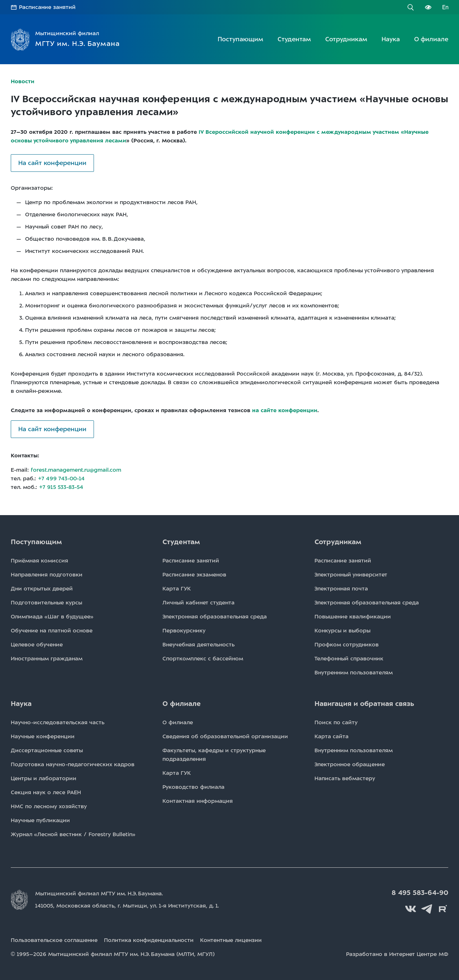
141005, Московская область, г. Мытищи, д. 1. (127, 906)
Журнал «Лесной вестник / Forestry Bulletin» (73, 834)
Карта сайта (332, 736)
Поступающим (240, 39)
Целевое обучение (37, 645)
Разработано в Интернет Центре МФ (397, 954)
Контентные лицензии (231, 940)
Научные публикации (40, 820)
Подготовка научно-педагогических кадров (73, 764)
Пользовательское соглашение (54, 940)
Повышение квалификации (353, 617)
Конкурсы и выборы (342, 631)
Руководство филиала (193, 787)
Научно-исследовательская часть (58, 722)
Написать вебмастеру (345, 778)
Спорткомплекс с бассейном (203, 659)
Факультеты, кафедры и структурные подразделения (214, 755)
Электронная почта (341, 589)
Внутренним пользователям (354, 673)
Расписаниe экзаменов (194, 575)
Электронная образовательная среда (215, 617)
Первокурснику (184, 631)
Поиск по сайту (336, 722)
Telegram (427, 909)
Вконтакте (411, 909)
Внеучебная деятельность (198, 645)
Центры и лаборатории (44, 778)
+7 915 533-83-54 (61, 487)
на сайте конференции (285, 410)
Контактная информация (198, 801)
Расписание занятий (47, 7)
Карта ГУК (177, 589)
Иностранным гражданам (47, 659)
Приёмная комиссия (39, 561)
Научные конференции (43, 736)
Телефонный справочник (349, 659)
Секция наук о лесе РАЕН (46, 792)
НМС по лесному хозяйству (49, 806)
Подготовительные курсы (46, 603)
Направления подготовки (47, 575)
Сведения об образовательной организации (225, 736)
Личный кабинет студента (198, 603)
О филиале (431, 39)
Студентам (294, 39)
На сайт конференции (52, 163)
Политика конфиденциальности (149, 940)
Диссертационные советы (47, 750)
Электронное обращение (350, 764)
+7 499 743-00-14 (61, 479)
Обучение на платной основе (52, 631)
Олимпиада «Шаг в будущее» (52, 617)
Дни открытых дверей (42, 589)
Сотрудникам (346, 39)
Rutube (443, 909)
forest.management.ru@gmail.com (76, 470)
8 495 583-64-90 (420, 893)
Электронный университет (351, 575)
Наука (391, 39)
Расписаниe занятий (191, 561)
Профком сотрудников (347, 645)
